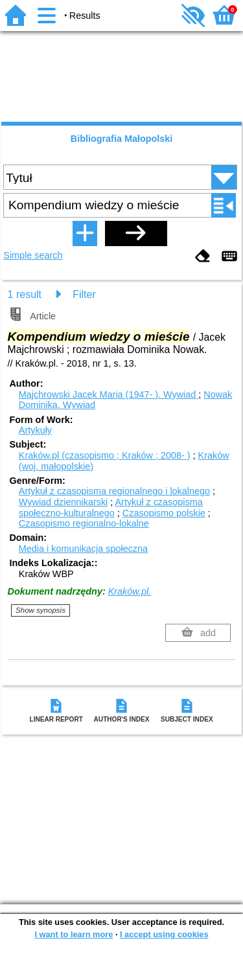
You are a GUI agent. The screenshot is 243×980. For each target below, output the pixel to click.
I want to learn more (74, 934)
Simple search (33, 255)
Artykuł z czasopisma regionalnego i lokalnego (114, 491)
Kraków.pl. (130, 591)
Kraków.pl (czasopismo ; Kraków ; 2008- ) (105, 455)
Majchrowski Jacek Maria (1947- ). (109, 394)
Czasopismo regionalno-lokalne (84, 523)
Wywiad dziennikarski (63, 502)
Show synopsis (40, 610)
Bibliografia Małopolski (122, 139)
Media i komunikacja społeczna (83, 549)
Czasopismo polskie (164, 513)
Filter (84, 294)
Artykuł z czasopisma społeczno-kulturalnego (111, 507)
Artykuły (35, 430)
